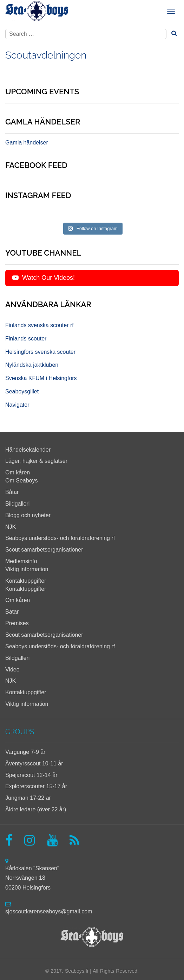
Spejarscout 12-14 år (31, 775)
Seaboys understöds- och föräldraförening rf (60, 538)
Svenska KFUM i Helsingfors (41, 378)
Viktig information (27, 569)
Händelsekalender (28, 450)
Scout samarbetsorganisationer (44, 550)
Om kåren (18, 472)
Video (12, 670)
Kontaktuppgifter (26, 581)
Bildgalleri (17, 504)
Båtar (12, 492)
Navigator (17, 405)
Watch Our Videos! (44, 278)
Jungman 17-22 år (28, 798)
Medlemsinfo (21, 561)
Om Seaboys (21, 481)
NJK (11, 527)
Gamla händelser (27, 143)
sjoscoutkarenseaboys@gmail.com (49, 911)
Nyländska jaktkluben (32, 365)
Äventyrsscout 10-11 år (34, 763)
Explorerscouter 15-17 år (36, 786)
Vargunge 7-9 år (25, 752)
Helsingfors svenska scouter (40, 352)
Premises (17, 623)
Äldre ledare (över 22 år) (36, 809)
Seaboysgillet (22, 391)
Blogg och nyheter (28, 515)
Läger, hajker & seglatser (36, 461)
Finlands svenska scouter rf (40, 325)
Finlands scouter (26, 339)
